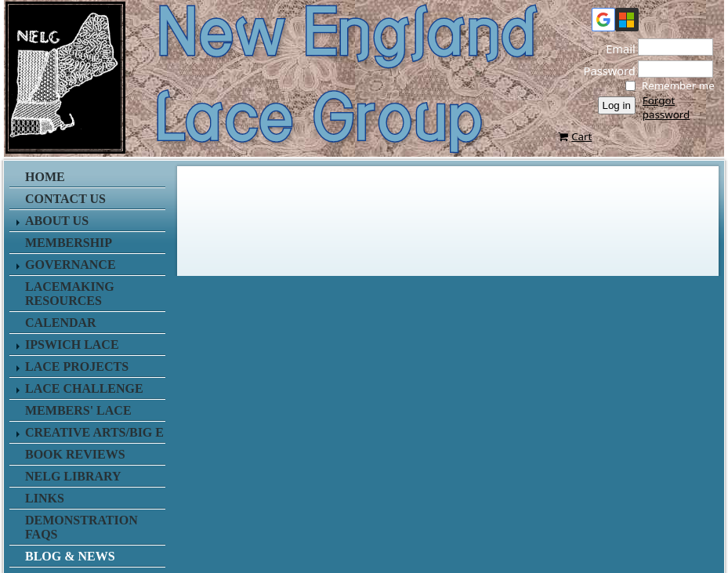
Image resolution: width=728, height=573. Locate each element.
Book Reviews (75, 454)
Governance (71, 265)
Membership (69, 243)
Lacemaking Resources (70, 294)
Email (616, 49)
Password (605, 71)
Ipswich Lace (72, 345)
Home (45, 177)
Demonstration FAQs (81, 527)
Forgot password (666, 107)
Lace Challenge (84, 388)
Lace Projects (77, 366)
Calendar (61, 323)
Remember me (678, 85)
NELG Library (73, 476)
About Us (57, 221)
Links (45, 498)
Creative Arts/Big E (94, 432)
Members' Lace (78, 410)
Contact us (65, 199)
